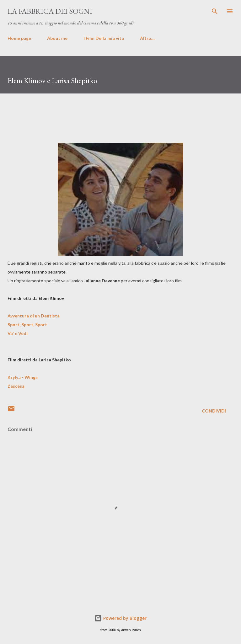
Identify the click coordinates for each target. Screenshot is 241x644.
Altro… (147, 38)
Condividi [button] (214, 411)
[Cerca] (215, 11)
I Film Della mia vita (104, 38)
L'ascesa (16, 386)
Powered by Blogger (120, 618)
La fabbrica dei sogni (50, 11)
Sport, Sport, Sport (27, 325)
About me (57, 38)
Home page (19, 38)
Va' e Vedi (18, 333)
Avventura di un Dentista (34, 316)
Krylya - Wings (23, 377)
